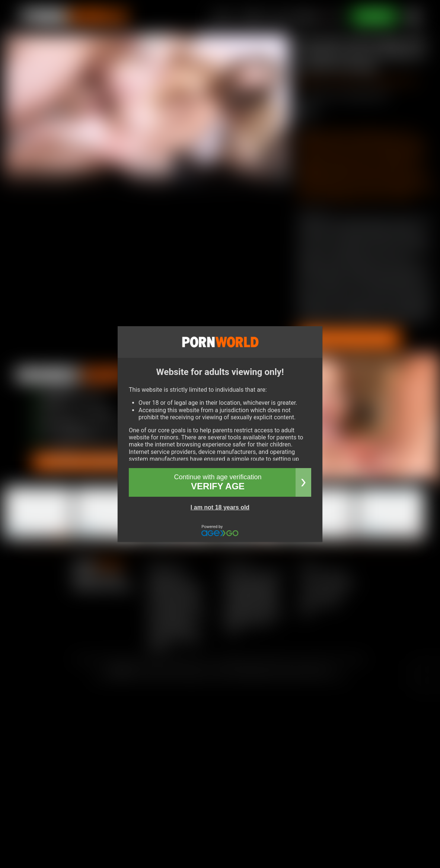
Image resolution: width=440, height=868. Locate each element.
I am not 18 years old (220, 507)
